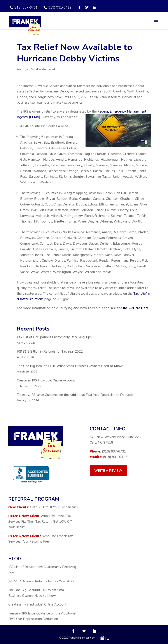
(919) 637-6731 (114, 451)
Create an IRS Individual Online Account (46, 380)
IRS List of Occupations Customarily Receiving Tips (54, 337)
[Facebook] (79, 7)
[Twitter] (87, 7)
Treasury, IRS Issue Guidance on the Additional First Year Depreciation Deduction (76, 395)
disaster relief (46, 69)
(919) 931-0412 (59, 7)
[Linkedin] (95, 7)
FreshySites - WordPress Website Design (105, 638)
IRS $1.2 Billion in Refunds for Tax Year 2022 (50, 352)
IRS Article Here (136, 308)
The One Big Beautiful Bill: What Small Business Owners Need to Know (70, 366)
